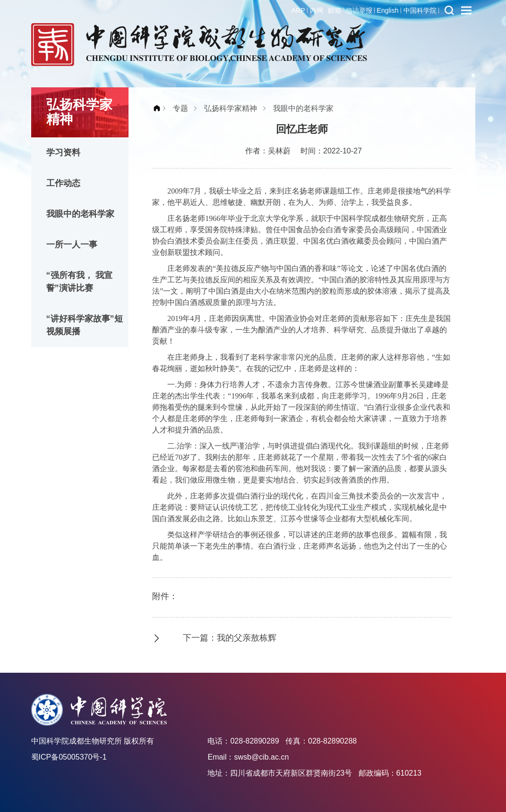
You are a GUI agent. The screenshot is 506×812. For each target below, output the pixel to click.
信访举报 (359, 10)
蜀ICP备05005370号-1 (69, 757)
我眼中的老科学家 (80, 214)
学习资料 (63, 152)
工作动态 (63, 183)
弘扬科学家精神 (231, 108)
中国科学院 (420, 10)
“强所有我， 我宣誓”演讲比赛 (79, 282)
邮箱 (334, 10)
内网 (317, 10)
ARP (298, 10)
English (388, 10)
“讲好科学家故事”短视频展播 (85, 325)
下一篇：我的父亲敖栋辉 (230, 638)
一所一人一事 (72, 245)
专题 (180, 108)
